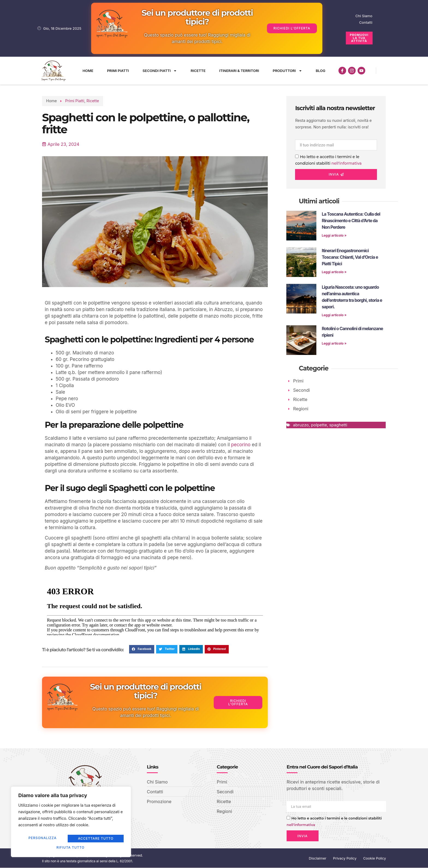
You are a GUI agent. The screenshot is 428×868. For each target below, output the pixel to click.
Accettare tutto (71, 847)
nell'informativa (346, 163)
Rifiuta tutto (96, 839)
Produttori (287, 71)
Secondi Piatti (160, 71)
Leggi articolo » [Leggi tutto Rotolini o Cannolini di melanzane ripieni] (334, 343)
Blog (321, 71)
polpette (319, 425)
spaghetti (338, 425)
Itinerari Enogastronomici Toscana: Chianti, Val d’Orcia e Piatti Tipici (350, 257)
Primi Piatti (118, 71)
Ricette (198, 71)
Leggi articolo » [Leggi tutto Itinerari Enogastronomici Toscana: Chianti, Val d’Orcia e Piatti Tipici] (334, 272)
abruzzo (301, 425)
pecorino (241, 445)
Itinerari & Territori (239, 71)
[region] (71, 823)
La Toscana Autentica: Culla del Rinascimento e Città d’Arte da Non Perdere (351, 221)
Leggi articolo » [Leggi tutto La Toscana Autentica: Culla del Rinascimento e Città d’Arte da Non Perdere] (334, 235)
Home (88, 71)
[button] (142, 649)
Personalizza (44, 839)
